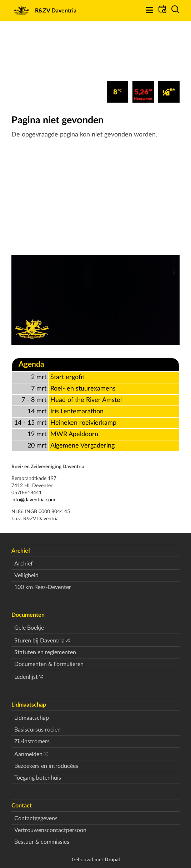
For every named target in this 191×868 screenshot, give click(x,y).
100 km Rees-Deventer (43, 587)
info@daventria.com (33, 500)
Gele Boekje (29, 628)
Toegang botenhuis (38, 778)
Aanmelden (28, 754)
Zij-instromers (32, 742)
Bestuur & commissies (42, 842)
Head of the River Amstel (86, 400)
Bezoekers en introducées (46, 766)
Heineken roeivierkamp (83, 423)
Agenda (31, 364)
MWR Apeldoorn (74, 434)
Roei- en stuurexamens (83, 389)
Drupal (112, 860)
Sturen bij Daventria (39, 641)
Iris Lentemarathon (77, 411)
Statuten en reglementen (45, 652)
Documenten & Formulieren (49, 664)
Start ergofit (67, 377)
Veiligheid (26, 575)
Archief (24, 564)
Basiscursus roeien (37, 730)
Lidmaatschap (32, 718)
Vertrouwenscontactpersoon (50, 830)
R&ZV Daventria (56, 11)
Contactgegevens (36, 818)
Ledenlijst (26, 677)
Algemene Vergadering (82, 446)
